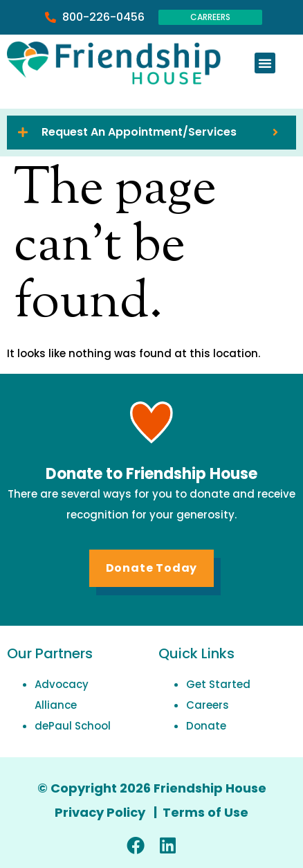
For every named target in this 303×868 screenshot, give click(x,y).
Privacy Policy (101, 812)
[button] (265, 63)
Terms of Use (205, 812)
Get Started (218, 684)
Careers (208, 705)
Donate (206, 726)
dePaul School (73, 726)
